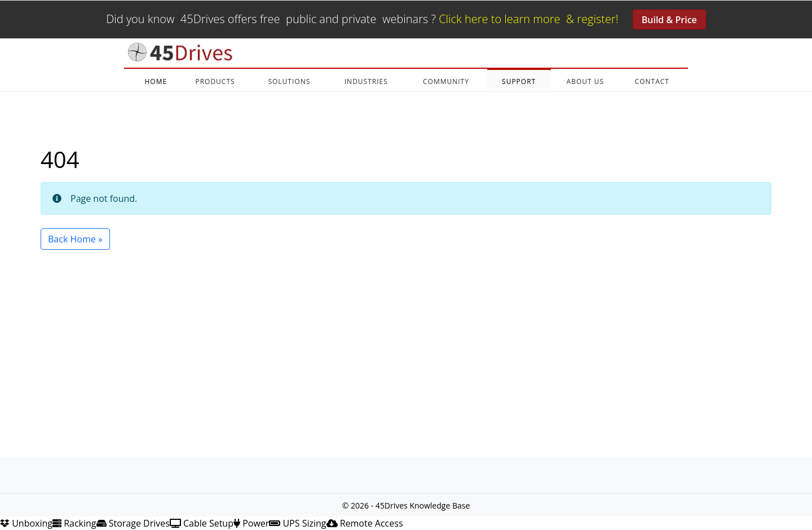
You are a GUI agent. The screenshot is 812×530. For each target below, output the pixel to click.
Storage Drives (133, 523)
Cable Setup (202, 523)
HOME (156, 81)
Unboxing (26, 523)
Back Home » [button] (75, 239)
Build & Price (669, 20)
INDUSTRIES (366, 81)
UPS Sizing (297, 523)
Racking (74, 523)
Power (251, 523)
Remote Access (365, 523)
